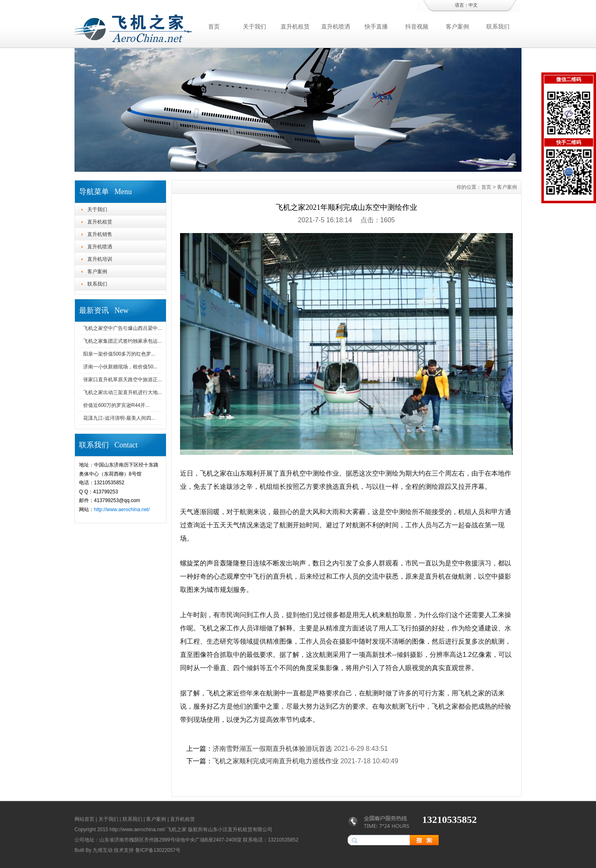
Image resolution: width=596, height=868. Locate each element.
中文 (473, 5)
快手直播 (376, 26)
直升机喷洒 (336, 26)
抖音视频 (417, 26)
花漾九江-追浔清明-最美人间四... (119, 418)
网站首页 (84, 819)
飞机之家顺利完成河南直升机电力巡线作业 (276, 761)
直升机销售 (100, 234)
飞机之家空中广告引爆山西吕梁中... (123, 328)
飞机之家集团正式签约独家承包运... (123, 341)
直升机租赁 (295, 26)
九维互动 (103, 850)
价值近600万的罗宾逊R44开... (116, 405)
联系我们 (498, 26)
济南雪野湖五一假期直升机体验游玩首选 (272, 749)
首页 (214, 26)
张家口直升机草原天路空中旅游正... (123, 380)
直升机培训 (100, 259)
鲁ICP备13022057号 (158, 850)
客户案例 (457, 26)
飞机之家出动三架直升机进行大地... (123, 392)
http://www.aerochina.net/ (122, 510)
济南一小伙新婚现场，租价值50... (120, 367)
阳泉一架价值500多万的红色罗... (119, 354)
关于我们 (255, 26)
